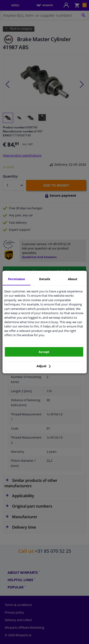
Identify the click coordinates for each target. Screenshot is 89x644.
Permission (17, 279)
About (73, 279)
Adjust (44, 366)
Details (45, 279)
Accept (44, 352)
